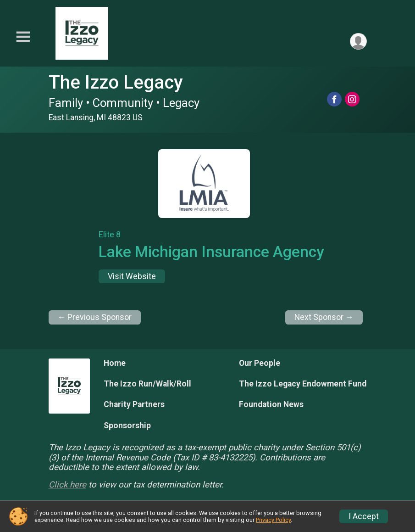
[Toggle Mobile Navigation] (23, 37)
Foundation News (271, 404)
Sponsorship (127, 426)
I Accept (364, 516)
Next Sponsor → (324, 317)
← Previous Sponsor (95, 317)
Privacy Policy (273, 520)
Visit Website (132, 276)
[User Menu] (358, 42)
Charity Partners (134, 404)
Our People (260, 363)
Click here (67, 485)
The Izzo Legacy (116, 82)
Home (115, 363)
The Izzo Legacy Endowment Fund (303, 384)
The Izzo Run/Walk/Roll (147, 384)
